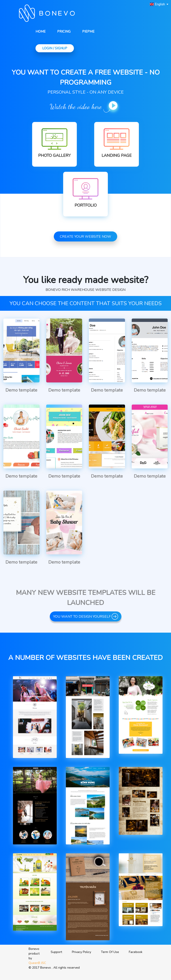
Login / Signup (55, 48)
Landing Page (117, 155)
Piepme (88, 31)
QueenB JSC (37, 963)
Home (41, 31)
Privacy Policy (81, 952)
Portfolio (86, 205)
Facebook (136, 952)
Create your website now (85, 237)
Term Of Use (110, 952)
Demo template (21, 390)
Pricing (64, 31)
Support (56, 952)
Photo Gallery (54, 155)
